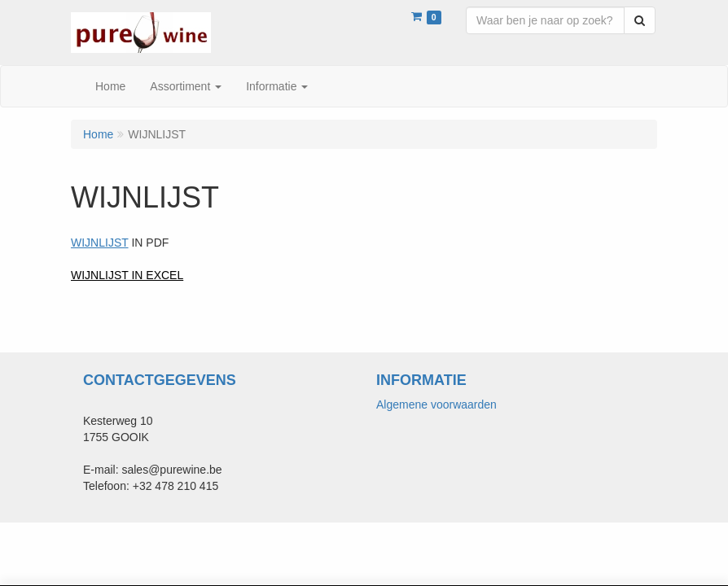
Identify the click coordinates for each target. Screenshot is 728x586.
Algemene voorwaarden (436, 405)
